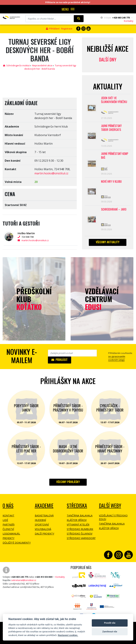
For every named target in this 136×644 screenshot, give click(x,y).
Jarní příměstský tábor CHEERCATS (111, 128)
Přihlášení (53, 29)
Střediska (77, 506)
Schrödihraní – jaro (114, 211)
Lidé (5, 520)
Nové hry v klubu (111, 183)
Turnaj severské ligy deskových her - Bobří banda (50, 67)
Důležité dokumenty (17, 543)
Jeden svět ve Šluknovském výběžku (114, 100)
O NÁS (8, 506)
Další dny (108, 59)
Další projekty (44, 534)
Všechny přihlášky (68, 482)
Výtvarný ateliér (78, 525)
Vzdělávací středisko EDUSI (113, 517)
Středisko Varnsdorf (81, 538)
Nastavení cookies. (68, 635)
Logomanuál (11, 534)
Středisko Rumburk (80, 529)
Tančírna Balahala (80, 515)
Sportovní (42, 525)
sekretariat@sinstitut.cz (24, 580)
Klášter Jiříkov (77, 520)
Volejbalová (43, 529)
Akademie (44, 506)
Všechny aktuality (108, 243)
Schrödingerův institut (16, 65)
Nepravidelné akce (42, 65)
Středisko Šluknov (80, 534)
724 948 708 (26, 237)
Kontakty (129, 21)
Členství (8, 529)
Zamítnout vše (110, 632)
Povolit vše (110, 623)
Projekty (8, 538)
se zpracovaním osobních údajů (117, 358)
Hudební (40, 520)
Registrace (67, 29)
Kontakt (8, 515)
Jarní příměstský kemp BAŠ (115, 156)
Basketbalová (44, 515)
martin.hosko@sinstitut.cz (51, 173)
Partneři (9, 525)
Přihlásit (60, 360)
